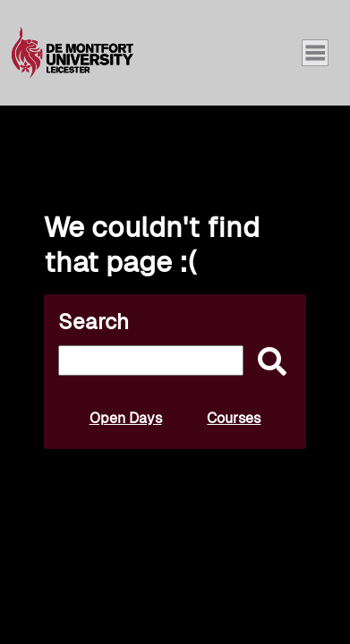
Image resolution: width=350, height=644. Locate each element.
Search (94, 322)
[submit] (268, 363)
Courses (234, 418)
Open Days (126, 418)
